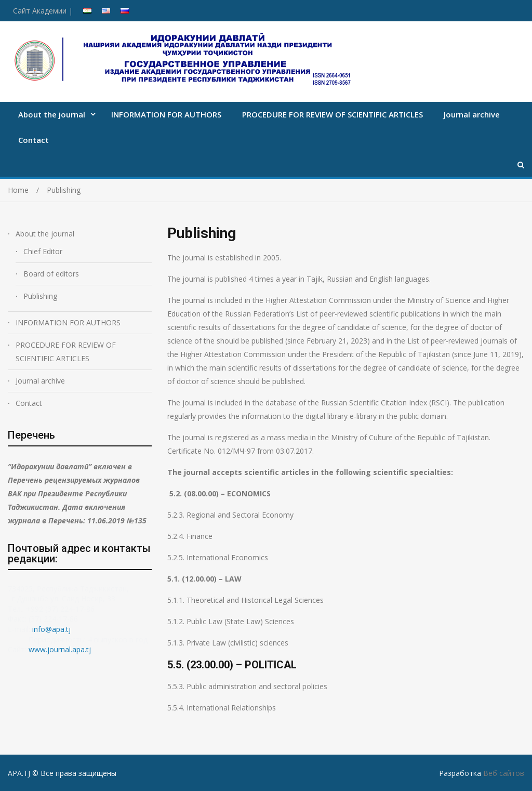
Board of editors (51, 274)
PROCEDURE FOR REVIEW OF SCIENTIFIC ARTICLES (332, 114)
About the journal (52, 114)
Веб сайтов (504, 773)
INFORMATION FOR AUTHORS (166, 114)
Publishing (40, 296)
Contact (34, 140)
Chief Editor (43, 251)
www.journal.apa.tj (60, 649)
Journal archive (472, 114)
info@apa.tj (52, 629)
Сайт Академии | (43, 11)
